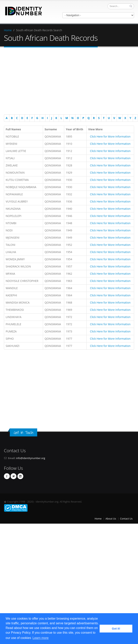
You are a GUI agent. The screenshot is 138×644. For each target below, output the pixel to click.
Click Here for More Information (110, 136)
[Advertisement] (69, 82)
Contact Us (126, 519)
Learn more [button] (41, 638)
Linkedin (20, 476)
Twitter (14, 476)
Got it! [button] (116, 629)
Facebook (7, 476)
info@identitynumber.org (31, 458)
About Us (111, 519)
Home (8, 30)
